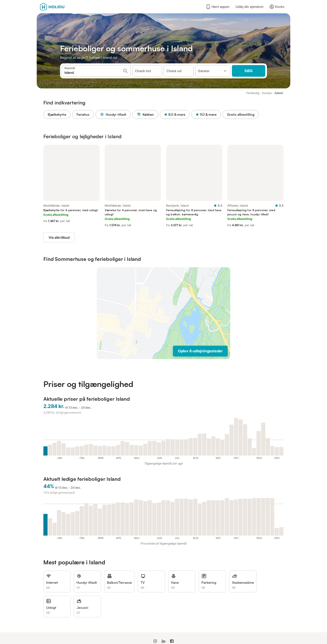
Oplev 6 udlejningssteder (200, 351)
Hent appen (218, 7)
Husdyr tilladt (113, 114)
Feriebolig (253, 93)
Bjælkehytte (57, 114)
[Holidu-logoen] (61, 7)
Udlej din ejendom (249, 7)
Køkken (145, 114)
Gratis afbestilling (241, 114)
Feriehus (83, 114)
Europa (267, 93)
